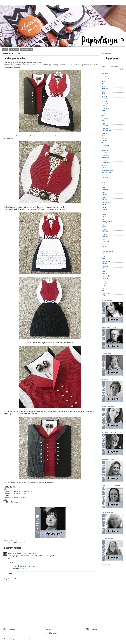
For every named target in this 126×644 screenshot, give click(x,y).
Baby (103, 81)
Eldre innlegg (92, 629)
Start (5, 49)
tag (103, 288)
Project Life (105, 158)
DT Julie (104, 101)
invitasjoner (105, 241)
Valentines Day (106, 173)
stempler (104, 283)
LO (103, 148)
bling (103, 182)
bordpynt (104, 195)
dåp (103, 219)
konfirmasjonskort (107, 251)
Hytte (103, 136)
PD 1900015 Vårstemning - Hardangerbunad (19, 491)
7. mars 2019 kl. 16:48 (29, 566)
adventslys (105, 175)
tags (103, 291)
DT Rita (17, 543)
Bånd (103, 94)
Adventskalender (107, 79)
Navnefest (105, 153)
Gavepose (105, 128)
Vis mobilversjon (50, 633)
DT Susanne (106, 111)
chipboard (105, 209)
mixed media (106, 261)
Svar (10, 559)
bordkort (104, 192)
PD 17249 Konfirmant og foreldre (15, 498)
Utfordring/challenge (108, 170)
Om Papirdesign (26, 49)
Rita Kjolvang (17, 566)
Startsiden (51, 629)
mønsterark (105, 266)
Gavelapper (105, 126)
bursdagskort (106, 202)
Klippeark (105, 141)
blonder (104, 187)
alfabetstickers (106, 177)
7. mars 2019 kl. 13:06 (30, 553)
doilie (103, 212)
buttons (104, 205)
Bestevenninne (106, 84)
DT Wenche (105, 116)
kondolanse (105, 249)
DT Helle (104, 99)
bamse (104, 180)
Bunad (11, 543)
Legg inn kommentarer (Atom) (21, 639)
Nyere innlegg (9, 629)
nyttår (104, 269)
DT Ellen (104, 96)
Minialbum (105, 150)
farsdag (104, 227)
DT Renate (105, 106)
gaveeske (105, 232)
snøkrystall (105, 281)
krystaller (105, 256)
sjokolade (105, 278)
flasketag (105, 229)
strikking (104, 286)
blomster (104, 185)
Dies (103, 121)
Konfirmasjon (24, 543)
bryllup (104, 197)
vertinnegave (106, 293)
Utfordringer (14, 49)
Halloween (105, 133)
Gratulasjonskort (107, 131)
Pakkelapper (106, 155)
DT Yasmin (105, 118)
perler (104, 271)
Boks (103, 86)
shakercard (105, 276)
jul (102, 244)
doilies (104, 214)
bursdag (104, 200)
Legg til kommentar (11, 579)
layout (104, 259)
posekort (104, 273)
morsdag (104, 264)
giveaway (105, 234)
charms (104, 207)
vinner (104, 296)
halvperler (105, 237)
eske (103, 224)
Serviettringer (106, 163)
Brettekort (105, 89)
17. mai (104, 76)
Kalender (105, 138)
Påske (104, 160)
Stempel (104, 165)
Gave (103, 123)
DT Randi (105, 104)
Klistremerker (106, 143)
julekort (104, 246)
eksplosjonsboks (107, 222)
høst (103, 239)
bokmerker (105, 190)
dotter (104, 217)
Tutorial (104, 168)
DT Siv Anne (106, 109)
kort (30, 543)
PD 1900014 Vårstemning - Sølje (15, 493)
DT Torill (104, 113)
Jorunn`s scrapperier (15, 553)
